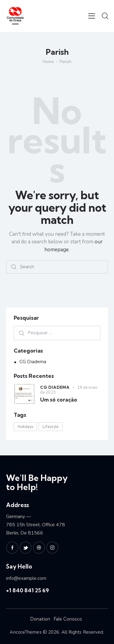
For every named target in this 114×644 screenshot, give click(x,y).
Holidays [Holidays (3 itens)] (25, 426)
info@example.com (26, 578)
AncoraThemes (26, 632)
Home (48, 62)
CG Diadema (33, 362)
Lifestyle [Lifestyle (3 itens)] (51, 426)
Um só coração (59, 400)
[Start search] (14, 267)
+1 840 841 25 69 (28, 590)
